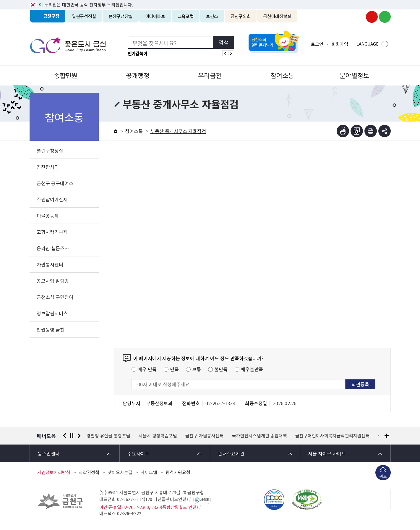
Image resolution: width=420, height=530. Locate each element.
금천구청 (52, 16)
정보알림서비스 (52, 313)
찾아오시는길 (120, 472)
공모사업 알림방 (53, 281)
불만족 (221, 369)
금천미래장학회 (277, 16)
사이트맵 (149, 472)
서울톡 (205, 500)
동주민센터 (49, 453)
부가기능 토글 (385, 131)
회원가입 (340, 44)
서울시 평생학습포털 (158, 436)
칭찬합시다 (48, 167)
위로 (383, 477)
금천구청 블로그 (385, 17)
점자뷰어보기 (343, 131)
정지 (72, 436)
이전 (64, 436)
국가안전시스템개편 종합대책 (260, 436)
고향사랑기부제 (52, 232)
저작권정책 (89, 472)
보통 (197, 369)
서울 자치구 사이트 (327, 453)
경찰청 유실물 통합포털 (108, 436)
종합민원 (66, 75)
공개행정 (138, 75)
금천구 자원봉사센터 (205, 436)
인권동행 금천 (51, 329)
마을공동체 (48, 216)
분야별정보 (354, 75)
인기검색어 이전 (225, 53)
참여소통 (282, 75)
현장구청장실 (121, 16)
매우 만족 (147, 369)
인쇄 (371, 131)
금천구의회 (241, 16)
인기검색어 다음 (231, 53)
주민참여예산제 (52, 199)
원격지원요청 (178, 472)
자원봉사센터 (50, 264)
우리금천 (210, 75)
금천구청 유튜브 (372, 17)
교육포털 (186, 16)
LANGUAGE (368, 44)
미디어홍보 (155, 16)
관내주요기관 (231, 453)
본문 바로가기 (210, 0)
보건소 (212, 16)
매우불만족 (252, 369)
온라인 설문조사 (53, 248)
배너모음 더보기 (387, 436)
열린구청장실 (84, 16)
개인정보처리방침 (54, 472)
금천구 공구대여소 (55, 183)
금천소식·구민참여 (55, 297)
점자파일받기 (357, 131)
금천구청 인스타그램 (359, 17)
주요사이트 (138, 453)
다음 (79, 436)
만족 (174, 369)
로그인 (317, 44)
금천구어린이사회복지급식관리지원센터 (333, 436)
